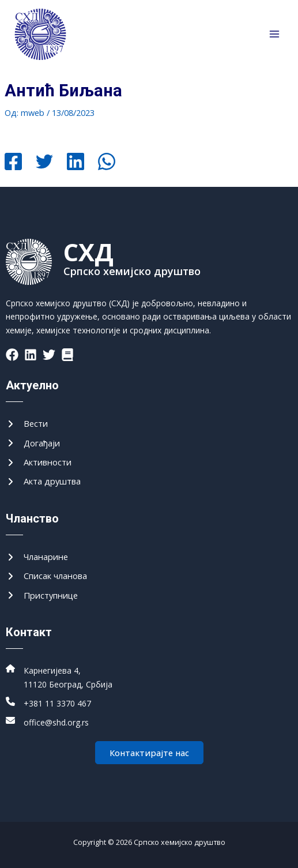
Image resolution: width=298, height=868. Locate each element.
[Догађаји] (33, 443)
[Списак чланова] (46, 576)
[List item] (12, 355)
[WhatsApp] (107, 163)
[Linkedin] (76, 163)
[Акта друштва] (43, 481)
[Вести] (27, 424)
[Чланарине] (37, 557)
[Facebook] (13, 163)
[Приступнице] (42, 595)
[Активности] (39, 462)
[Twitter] (44, 163)
